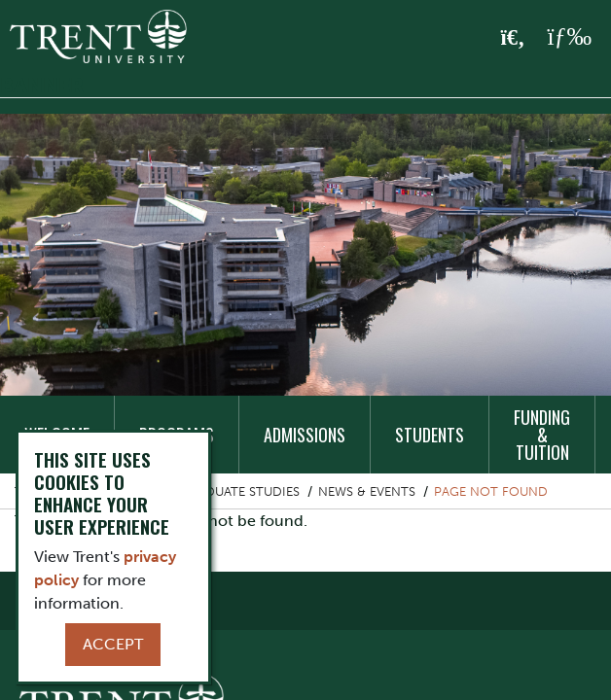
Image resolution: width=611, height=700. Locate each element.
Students (430, 435)
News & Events (367, 491)
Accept (113, 644)
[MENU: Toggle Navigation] (569, 37)
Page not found (491, 491)
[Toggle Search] (513, 38)
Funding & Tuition (542, 435)
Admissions (305, 435)
